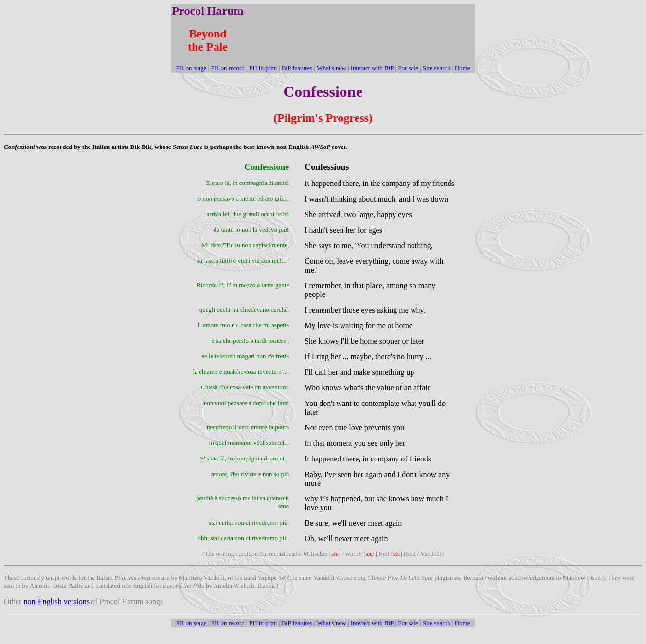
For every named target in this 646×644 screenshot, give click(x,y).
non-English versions (56, 601)
